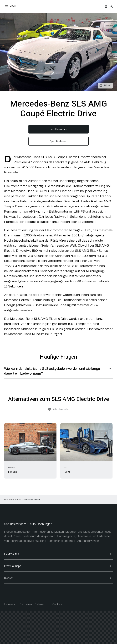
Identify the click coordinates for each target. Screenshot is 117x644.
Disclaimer (26, 604)
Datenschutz (42, 604)
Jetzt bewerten (58, 129)
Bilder (107, 85)
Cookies (57, 604)
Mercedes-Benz (31, 500)
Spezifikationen (59, 141)
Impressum (11, 604)
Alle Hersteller (61, 409)
